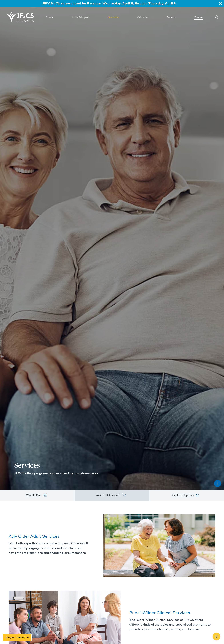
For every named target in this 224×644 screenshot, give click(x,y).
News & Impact (81, 17)
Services (113, 17)
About (49, 17)
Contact (171, 17)
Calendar (143, 17)
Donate (199, 17)
